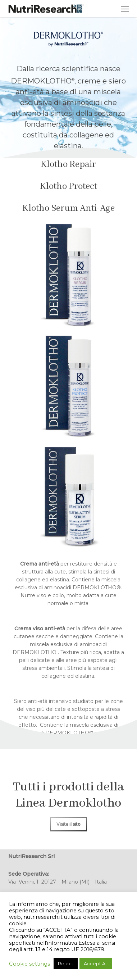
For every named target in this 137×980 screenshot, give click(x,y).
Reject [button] (66, 963)
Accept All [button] (96, 963)
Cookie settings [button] (29, 964)
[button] (125, 9)
